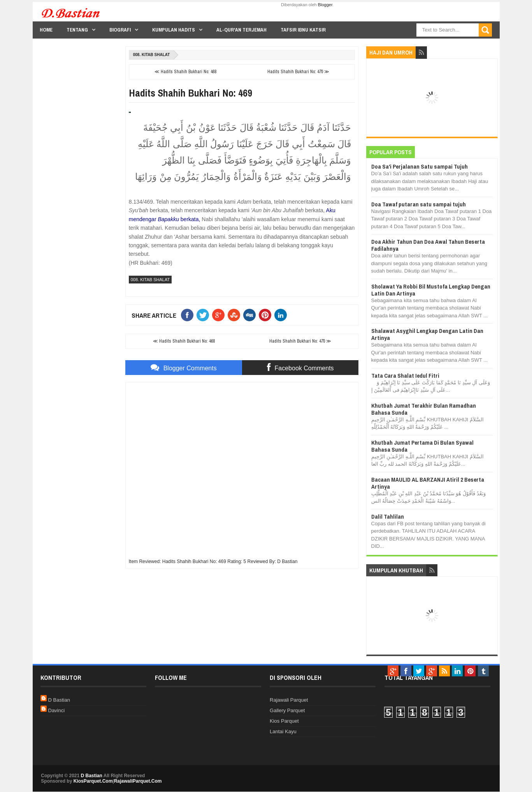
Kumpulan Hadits (174, 30)
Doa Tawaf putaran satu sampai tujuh (419, 204)
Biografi (120, 30)
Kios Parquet (284, 721)
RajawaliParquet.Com (138, 781)
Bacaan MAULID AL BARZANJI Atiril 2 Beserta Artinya (428, 483)
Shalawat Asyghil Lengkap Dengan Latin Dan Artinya (427, 334)
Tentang (77, 30)
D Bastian (59, 700)
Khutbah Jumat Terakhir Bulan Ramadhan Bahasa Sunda (424, 409)
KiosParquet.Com (93, 781)
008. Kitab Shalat (152, 55)
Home (46, 30)
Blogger (325, 5)
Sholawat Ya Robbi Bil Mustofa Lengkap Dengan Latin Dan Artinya (431, 290)
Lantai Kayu (283, 731)
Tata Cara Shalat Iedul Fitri (405, 376)
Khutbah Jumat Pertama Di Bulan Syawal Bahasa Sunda (422, 446)
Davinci (57, 710)
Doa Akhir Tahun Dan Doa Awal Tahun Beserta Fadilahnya (428, 245)
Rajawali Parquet (289, 700)
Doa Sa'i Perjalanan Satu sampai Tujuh (420, 166)
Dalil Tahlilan (388, 517)
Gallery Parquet (287, 710)
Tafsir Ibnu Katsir (303, 30)
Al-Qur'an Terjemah (241, 30)
